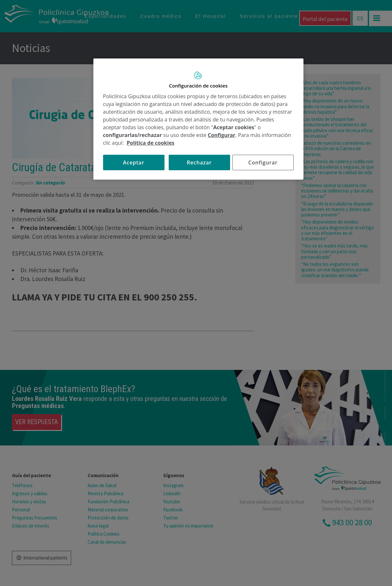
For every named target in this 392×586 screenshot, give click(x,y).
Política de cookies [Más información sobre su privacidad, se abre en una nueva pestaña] (151, 143)
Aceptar (134, 162)
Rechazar (199, 162)
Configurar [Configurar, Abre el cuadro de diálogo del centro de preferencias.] (263, 162)
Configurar (222, 135)
